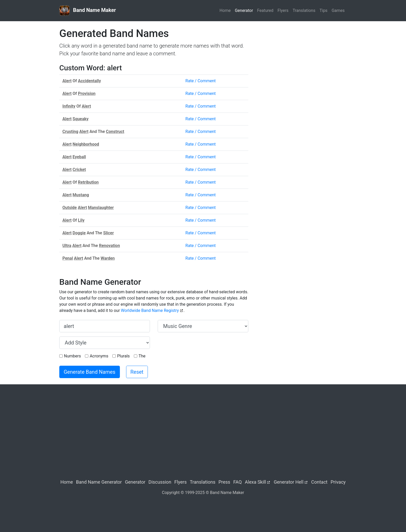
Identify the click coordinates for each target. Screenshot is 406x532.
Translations (304, 10)
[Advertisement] (301, 64)
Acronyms (99, 356)
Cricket (79, 170)
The (142, 356)
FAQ (237, 482)
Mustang (81, 195)
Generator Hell (289, 482)
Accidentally (89, 81)
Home (225, 10)
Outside (70, 208)
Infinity (69, 106)
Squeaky (81, 119)
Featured (265, 10)
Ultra (67, 246)
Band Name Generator (99, 482)
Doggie (79, 233)
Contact (319, 482)
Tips (324, 10)
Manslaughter (101, 208)
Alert (67, 81)
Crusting (70, 132)
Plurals (123, 356)
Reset (137, 372)
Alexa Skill (256, 482)
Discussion (160, 482)
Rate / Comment (201, 81)
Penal (68, 258)
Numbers (72, 356)
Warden (108, 258)
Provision (87, 93)
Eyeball (79, 157)
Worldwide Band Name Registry (150, 310)
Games (338, 10)
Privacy (338, 482)
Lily (81, 220)
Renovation (109, 246)
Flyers (283, 10)
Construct (115, 132)
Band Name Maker (88, 11)
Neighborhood (86, 144)
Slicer (108, 233)
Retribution (88, 182)
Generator (244, 10)
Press (224, 482)
